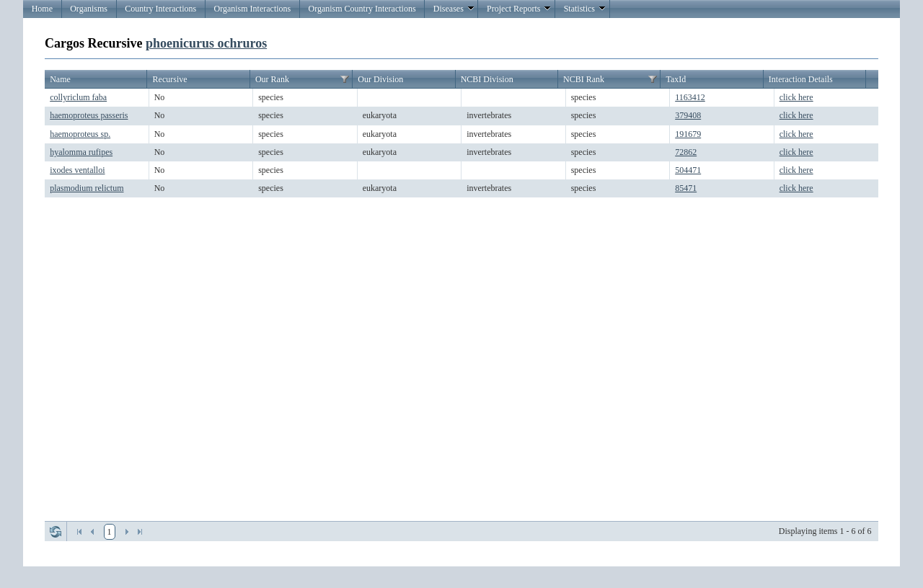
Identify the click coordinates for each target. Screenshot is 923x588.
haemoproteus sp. (80, 134)
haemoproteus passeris (89, 115)
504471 (688, 170)
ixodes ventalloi (77, 170)
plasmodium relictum (87, 188)
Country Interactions (160, 9)
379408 (688, 115)
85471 (686, 188)
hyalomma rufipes (81, 152)
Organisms (89, 9)
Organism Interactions (252, 9)
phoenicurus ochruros (206, 43)
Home (42, 9)
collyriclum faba (78, 97)
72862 (686, 152)
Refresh (56, 532)
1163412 (690, 97)
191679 (688, 134)
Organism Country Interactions (362, 9)
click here (796, 97)
